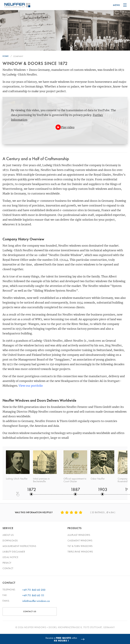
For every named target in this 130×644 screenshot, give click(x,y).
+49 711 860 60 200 (34, 590)
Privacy (7, 563)
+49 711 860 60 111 (33, 595)
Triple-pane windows (80, 552)
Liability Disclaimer (14, 552)
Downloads (10, 541)
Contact (8, 568)
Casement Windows (80, 541)
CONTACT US (30, 611)
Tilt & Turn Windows (80, 546)
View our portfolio (31, 386)
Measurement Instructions (19, 546)
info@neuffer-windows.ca (36, 601)
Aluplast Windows (79, 535)
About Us (8, 535)
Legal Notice (10, 557)
